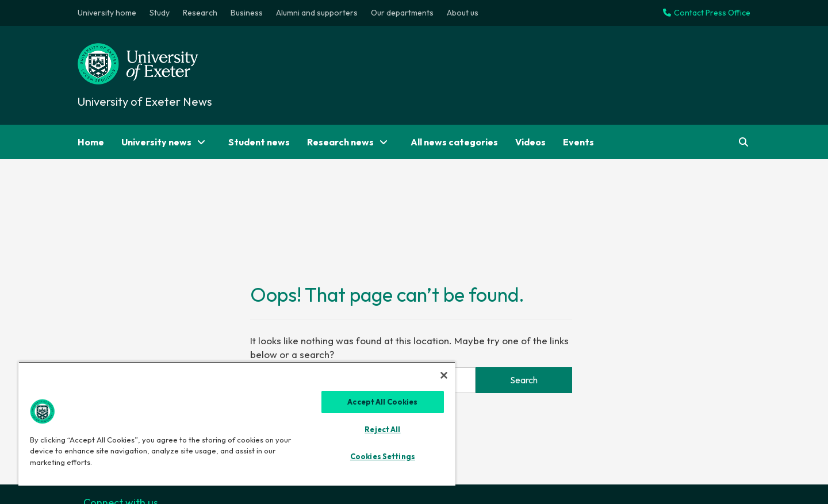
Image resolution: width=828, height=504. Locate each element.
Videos (530, 142)
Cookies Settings (383, 456)
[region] (237, 424)
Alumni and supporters (317, 13)
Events (578, 142)
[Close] (444, 375)
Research (200, 13)
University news (166, 142)
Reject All (382, 429)
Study (160, 13)
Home (91, 142)
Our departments (402, 13)
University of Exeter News (145, 101)
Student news (259, 142)
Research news (350, 142)
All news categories (454, 142)
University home (107, 13)
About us (463, 13)
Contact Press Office (707, 13)
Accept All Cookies (382, 402)
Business (247, 13)
